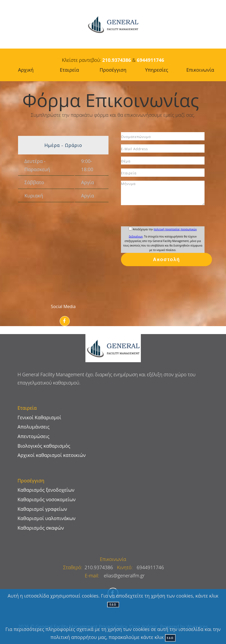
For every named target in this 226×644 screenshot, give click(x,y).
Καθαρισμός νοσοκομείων (47, 499)
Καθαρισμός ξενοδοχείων (46, 490)
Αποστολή (167, 259)
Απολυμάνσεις (34, 427)
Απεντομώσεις (33, 436)
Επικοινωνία (113, 559)
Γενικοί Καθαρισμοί (39, 417)
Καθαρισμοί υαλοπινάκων (46, 518)
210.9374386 (117, 60)
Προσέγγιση (113, 70)
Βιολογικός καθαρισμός (44, 446)
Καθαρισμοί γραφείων (42, 509)
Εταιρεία (69, 70)
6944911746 (151, 60)
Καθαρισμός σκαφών (41, 528)
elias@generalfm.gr (124, 576)
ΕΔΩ (113, 604)
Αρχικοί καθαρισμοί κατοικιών (52, 455)
